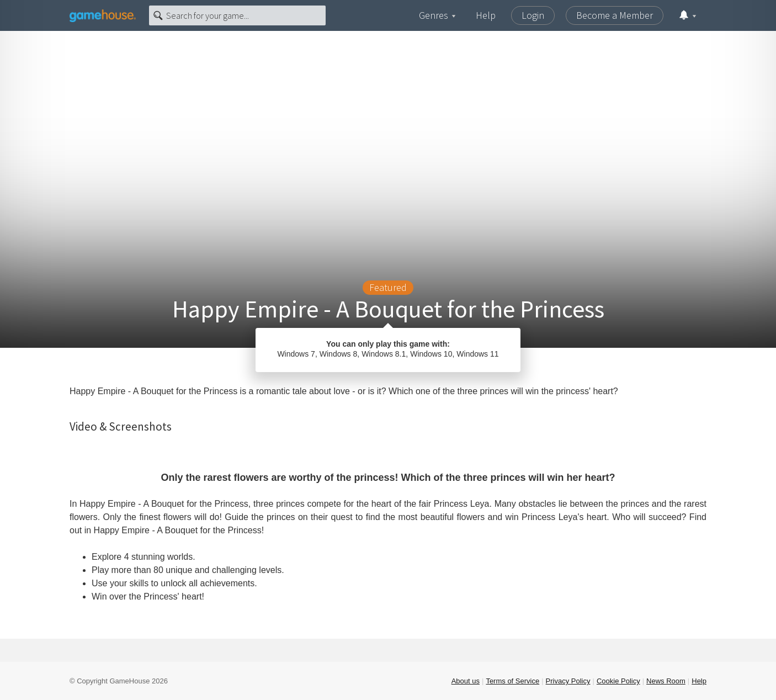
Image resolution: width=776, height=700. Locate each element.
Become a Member (615, 15)
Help (486, 15)
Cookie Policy (618, 681)
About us (466, 681)
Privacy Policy (568, 681)
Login (533, 15)
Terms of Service (512, 681)
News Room (666, 681)
